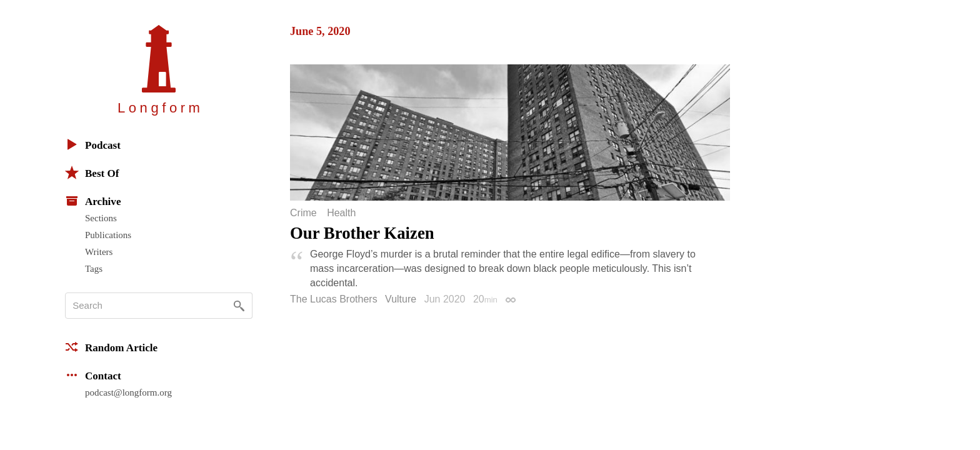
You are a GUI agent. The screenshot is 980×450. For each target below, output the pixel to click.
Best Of (92, 172)
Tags (94, 269)
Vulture (401, 299)
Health (341, 213)
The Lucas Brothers (334, 299)
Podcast (93, 144)
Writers (99, 252)
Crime (303, 213)
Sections (101, 218)
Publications (108, 235)
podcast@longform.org (128, 392)
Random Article (111, 347)
